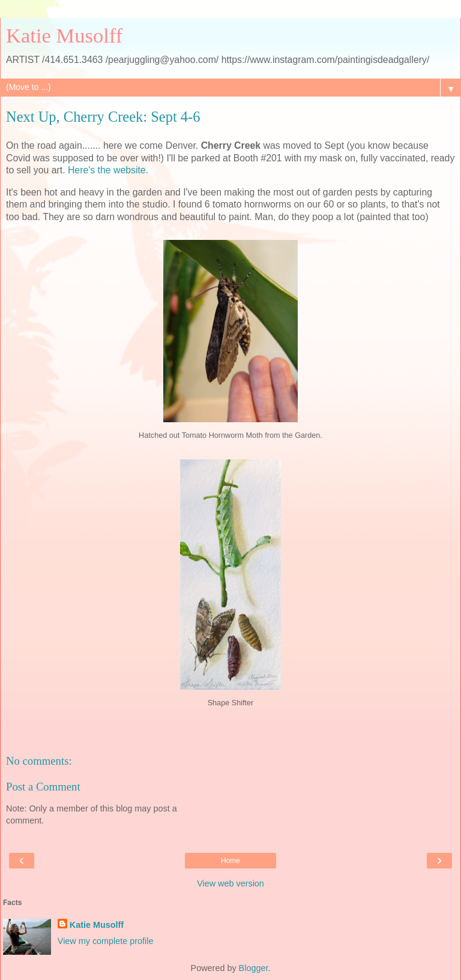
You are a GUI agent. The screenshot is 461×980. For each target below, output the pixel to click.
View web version (230, 883)
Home (230, 861)
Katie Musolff (64, 35)
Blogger (254, 968)
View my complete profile (106, 941)
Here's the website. (108, 170)
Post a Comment (43, 787)
